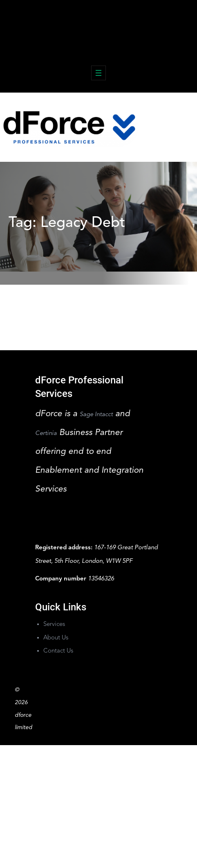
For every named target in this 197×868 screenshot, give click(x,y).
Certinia (46, 434)
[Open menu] (98, 73)
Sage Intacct (96, 415)
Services (54, 624)
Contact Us (58, 651)
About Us (56, 638)
